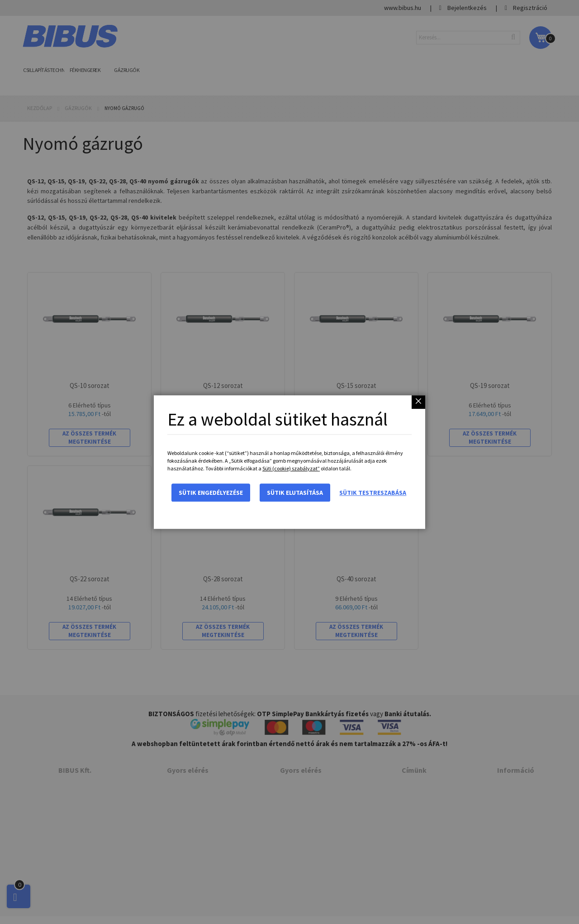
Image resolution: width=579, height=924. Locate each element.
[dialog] (289, 462)
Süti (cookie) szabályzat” (291, 468)
